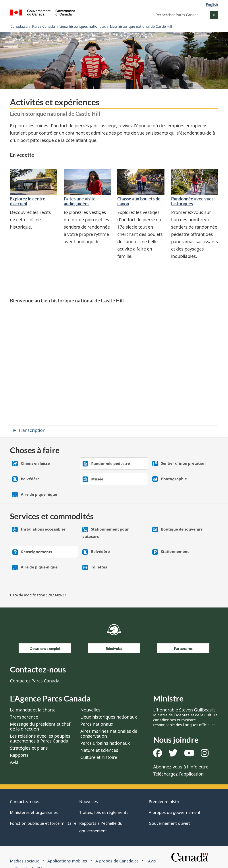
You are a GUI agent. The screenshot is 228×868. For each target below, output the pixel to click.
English (212, 5)
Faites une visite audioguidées (80, 201)
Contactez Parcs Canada (35, 681)
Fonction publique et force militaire (43, 823)
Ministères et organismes (34, 812)
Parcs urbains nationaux (105, 743)
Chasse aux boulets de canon (139, 201)
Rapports (19, 755)
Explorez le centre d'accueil (28, 201)
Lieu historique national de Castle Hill (141, 26)
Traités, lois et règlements (104, 812)
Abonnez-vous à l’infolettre (181, 767)
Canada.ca (19, 26)
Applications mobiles (67, 861)
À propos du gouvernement (175, 812)
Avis (14, 762)
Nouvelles (90, 710)
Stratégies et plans (29, 748)
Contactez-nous (25, 801)
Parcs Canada (43, 26)
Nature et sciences (99, 750)
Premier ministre (165, 801)
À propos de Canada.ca (117, 861)
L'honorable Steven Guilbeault (185, 717)
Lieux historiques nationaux (82, 26)
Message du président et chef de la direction (40, 726)
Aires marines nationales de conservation (109, 734)
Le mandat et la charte (33, 710)
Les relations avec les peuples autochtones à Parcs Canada (40, 738)
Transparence (24, 717)
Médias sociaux (24, 861)
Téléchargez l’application (178, 774)
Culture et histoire (99, 757)
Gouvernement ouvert (169, 823)
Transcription (32, 430)
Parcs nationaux (97, 724)
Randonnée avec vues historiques (192, 201)
